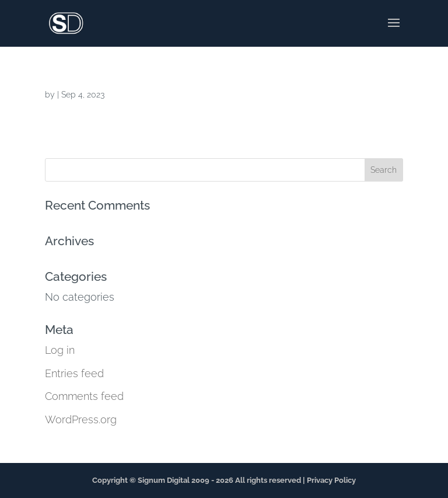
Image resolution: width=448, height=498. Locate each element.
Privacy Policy (331, 480)
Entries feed (74, 373)
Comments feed (84, 396)
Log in (60, 350)
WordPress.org (81, 419)
